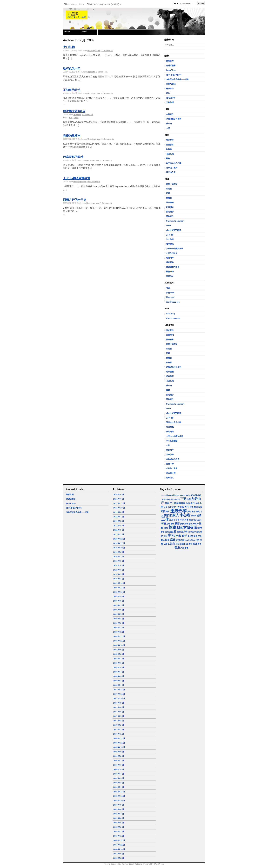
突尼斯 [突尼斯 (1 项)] (190, 536)
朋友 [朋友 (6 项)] (180, 528)
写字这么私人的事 (174, 163)
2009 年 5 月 (119, 614)
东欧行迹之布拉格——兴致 (177, 79)
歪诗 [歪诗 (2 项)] (200, 528)
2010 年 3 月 (119, 570)
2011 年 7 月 (119, 517)
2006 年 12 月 (119, 738)
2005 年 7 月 (119, 814)
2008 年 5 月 (119, 667)
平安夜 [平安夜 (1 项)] (176, 520)
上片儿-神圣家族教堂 (77, 178)
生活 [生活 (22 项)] (171, 535)
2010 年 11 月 (119, 543)
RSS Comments (173, 318)
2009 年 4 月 (119, 619)
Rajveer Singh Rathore (132, 864)
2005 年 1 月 (119, 836)
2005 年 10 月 (119, 800)
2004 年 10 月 (119, 849)
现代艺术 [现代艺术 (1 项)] (192, 532)
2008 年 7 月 (119, 659)
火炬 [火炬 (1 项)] (167, 532)
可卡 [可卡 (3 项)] (187, 507)
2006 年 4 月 (119, 774)
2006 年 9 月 (119, 752)
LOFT (169, 225)
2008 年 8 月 (119, 654)
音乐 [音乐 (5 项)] (177, 548)
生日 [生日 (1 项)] (165, 536)
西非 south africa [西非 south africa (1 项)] (188, 540)
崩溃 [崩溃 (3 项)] (199, 515)
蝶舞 (168, 158)
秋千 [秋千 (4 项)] (184, 536)
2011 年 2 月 (119, 534)
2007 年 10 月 (119, 698)
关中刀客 (170, 235)
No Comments (94, 182)
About (84, 32)
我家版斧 (170, 262)
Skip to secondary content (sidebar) (103, 4)
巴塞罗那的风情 (73, 157)
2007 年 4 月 (119, 721)
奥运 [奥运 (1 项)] (189, 512)
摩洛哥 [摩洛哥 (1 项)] (196, 524)
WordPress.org (173, 302)
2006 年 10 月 (119, 747)
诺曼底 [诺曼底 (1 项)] (167, 544)
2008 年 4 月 (119, 672)
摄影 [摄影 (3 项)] (177, 523)
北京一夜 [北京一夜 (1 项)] (176, 507)
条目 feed (170, 293)
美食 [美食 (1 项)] (200, 536)
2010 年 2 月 (119, 574)
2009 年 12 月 (119, 583)
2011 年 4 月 (119, 526)
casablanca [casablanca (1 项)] (174, 495)
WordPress (159, 864)
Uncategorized (94, 50)
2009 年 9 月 (119, 596)
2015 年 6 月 (119, 494)
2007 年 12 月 (119, 690)
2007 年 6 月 (119, 712)
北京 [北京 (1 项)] (170, 507)
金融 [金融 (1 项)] (182, 544)
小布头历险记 (172, 253)
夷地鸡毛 (170, 244)
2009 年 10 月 (119, 592)
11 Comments (108, 139)
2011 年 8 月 (119, 512)
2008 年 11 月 (119, 641)
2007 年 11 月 (119, 694)
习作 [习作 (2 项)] (167, 503)
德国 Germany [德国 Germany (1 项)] (195, 520)
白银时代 (170, 114)
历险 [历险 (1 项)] (182, 507)
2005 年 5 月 (119, 823)
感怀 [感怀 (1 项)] (172, 524)
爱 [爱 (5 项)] (175, 532)
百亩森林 (170, 145)
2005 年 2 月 (119, 831)
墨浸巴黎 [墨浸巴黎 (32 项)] (179, 511)
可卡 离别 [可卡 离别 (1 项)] (194, 507)
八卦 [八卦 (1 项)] (197, 503)
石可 (168, 193)
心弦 (168, 128)
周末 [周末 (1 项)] (200, 507)
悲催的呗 (170, 102)
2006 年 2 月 (119, 783)
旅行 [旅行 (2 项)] (166, 528)
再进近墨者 (171, 65)
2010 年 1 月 (119, 579)
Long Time (171, 70)
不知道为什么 (72, 90)
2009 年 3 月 (119, 623)
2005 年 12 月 (119, 792)
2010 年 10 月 (119, 548)
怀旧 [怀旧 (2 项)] (164, 524)
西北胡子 (170, 212)
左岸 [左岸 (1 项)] (171, 520)
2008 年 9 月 (119, 650)
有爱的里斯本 (72, 136)
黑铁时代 (170, 216)
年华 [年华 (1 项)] (182, 520)
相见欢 (169, 189)
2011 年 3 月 (119, 530)
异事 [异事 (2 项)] (186, 520)
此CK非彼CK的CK (174, 75)
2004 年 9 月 (119, 854)
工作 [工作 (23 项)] (165, 519)
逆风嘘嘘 (170, 202)
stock (76, 118)
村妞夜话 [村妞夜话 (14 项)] (190, 527)
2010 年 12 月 (119, 539)
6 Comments (107, 93)
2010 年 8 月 (119, 552)
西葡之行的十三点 (75, 200)
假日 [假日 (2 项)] (192, 503)
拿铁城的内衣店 (173, 267)
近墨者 (73, 14)
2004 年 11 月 (119, 845)
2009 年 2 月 (119, 628)
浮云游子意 (171, 172)
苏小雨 (169, 123)
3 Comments (107, 50)
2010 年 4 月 (119, 565)
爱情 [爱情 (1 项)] (179, 532)
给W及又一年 (72, 68)
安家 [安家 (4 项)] (166, 515)
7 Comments (88, 115)
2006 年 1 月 (119, 787)
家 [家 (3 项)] (171, 515)
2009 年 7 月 (119, 605)
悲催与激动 (171, 84)
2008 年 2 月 (119, 681)
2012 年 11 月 (119, 503)
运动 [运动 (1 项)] (178, 544)
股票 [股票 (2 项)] (167, 540)
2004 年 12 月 (119, 840)
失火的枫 (170, 239)
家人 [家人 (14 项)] (176, 515)
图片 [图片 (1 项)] (168, 512)
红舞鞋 (169, 149)
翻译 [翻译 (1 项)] (163, 540)
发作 (168, 93)
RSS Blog (170, 314)
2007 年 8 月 (119, 707)
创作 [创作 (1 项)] (165, 507)
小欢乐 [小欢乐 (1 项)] (193, 516)
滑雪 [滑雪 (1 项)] (163, 532)
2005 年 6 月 (119, 818)
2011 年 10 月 (119, 508)
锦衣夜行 (170, 89)
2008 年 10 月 (119, 645)
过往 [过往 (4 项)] (173, 544)
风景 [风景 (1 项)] (182, 548)
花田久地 (170, 154)
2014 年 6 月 (119, 499)
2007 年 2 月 (119, 730)
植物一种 (170, 272)
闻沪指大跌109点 (74, 111)
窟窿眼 (169, 198)
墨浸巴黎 (91, 72)
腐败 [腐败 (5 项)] (173, 540)
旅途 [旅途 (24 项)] (172, 527)
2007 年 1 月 (119, 734)
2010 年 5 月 (119, 561)
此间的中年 (171, 98)
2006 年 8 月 (119, 756)
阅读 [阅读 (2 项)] (195, 544)
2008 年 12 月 (119, 636)
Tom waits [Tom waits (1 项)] (175, 499)
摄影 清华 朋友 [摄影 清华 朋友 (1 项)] (186, 524)
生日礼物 (69, 47)
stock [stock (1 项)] (164, 499)
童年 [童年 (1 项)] (196, 536)
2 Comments (102, 72)
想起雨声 (170, 258)
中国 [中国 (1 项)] (189, 499)
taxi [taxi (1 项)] (169, 499)
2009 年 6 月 (119, 610)
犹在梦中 (170, 140)
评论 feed (170, 297)
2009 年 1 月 (119, 632)
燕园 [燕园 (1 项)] (171, 532)
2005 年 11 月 (119, 796)
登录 (168, 288)
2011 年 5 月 (119, 521)
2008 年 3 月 (119, 676)
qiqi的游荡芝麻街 (173, 230)
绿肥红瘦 (170, 61)
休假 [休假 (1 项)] (188, 503)
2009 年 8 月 (119, 601)
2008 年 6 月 (119, 663)
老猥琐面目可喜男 (174, 119)
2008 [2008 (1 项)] (164, 495)
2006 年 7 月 (119, 761)
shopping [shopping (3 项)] (196, 495)
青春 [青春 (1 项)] (200, 544)
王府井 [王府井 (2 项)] (185, 532)
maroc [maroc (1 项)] (182, 495)
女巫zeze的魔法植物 (175, 249)
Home (67, 32)
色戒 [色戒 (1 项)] (178, 540)
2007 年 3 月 (119, 725)
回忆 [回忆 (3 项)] (163, 511)
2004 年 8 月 (119, 858)
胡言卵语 (170, 207)
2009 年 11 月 (119, 588)
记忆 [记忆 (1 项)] (197, 540)
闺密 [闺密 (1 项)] (190, 544)
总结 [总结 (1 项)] (168, 524)
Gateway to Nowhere (175, 221)
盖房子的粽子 (172, 184)
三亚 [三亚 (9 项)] (183, 499)
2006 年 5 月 (119, 769)
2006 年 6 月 (119, 765)
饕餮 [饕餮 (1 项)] (186, 548)
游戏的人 (170, 276)
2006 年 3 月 (119, 778)
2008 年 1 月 (119, 685)
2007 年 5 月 (119, 716)
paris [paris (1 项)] (188, 495)
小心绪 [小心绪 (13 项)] (185, 515)
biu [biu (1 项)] (167, 495)
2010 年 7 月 (119, 557)
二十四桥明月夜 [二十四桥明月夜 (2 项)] (177, 503)
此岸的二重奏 (172, 168)
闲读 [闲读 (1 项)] (186, 544)
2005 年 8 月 (119, 809)
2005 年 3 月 (119, 827)
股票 (71, 118)
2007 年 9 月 (119, 703)
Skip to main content (73, 4)
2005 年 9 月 (119, 805)
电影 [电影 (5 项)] (178, 536)
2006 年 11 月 (119, 743)
